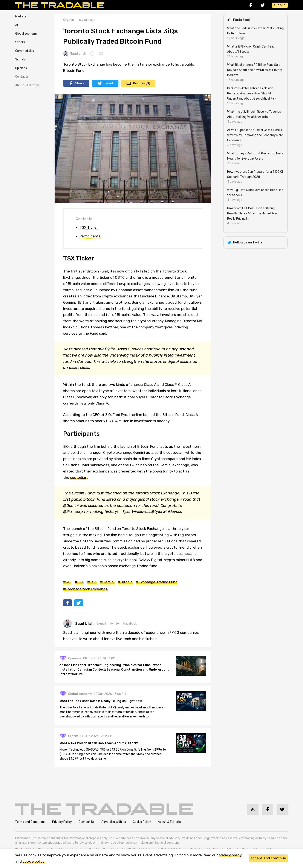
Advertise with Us (114, 822)
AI (17, 25)
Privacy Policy (62, 822)
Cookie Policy (142, 822)
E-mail (101, 624)
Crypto (69, 20)
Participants (90, 236)
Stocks (20, 42)
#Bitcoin (125, 582)
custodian (79, 477)
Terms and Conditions (30, 822)
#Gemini (107, 582)
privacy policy (230, 855)
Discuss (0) (142, 83)
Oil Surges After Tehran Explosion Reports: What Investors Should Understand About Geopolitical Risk (252, 93)
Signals (20, 59)
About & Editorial (27, 85)
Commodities (25, 51)
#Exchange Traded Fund (157, 582)
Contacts (22, 77)
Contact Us (87, 822)
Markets (21, 16)
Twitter (115, 624)
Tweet (109, 83)
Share (80, 83)
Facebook (130, 624)
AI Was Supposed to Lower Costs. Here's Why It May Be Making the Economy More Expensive (255, 135)
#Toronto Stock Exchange (85, 589)
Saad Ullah (75, 54)
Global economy (26, 34)
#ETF (79, 582)
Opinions (21, 68)
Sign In (280, 5)
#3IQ (67, 582)
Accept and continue (268, 858)
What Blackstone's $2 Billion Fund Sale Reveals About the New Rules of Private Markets (255, 70)
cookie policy (34, 861)
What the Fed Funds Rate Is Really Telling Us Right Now (101, 701)
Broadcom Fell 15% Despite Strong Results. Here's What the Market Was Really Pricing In (252, 213)
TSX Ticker (89, 227)
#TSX (92, 582)
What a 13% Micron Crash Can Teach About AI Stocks (99, 743)
